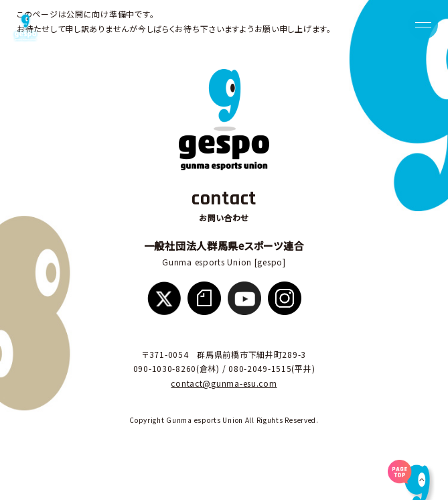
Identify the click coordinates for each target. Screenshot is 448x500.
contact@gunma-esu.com (224, 383)
